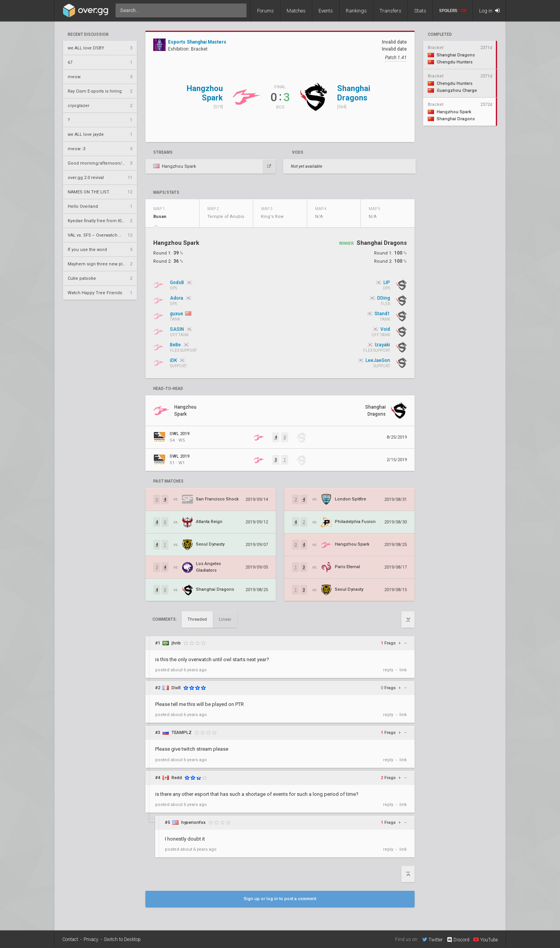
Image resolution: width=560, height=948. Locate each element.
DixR (176, 688)
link (403, 670)
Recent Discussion (88, 35)
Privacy (91, 939)
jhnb (176, 643)
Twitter (432, 939)
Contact (70, 939)
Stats (420, 11)
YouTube (486, 939)
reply (388, 670)
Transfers (390, 11)
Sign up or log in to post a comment (280, 899)
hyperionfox (193, 822)
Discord (458, 940)
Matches (296, 11)
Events (326, 11)
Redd (177, 778)
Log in (489, 11)
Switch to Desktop (122, 939)
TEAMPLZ (182, 733)
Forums (265, 11)
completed (440, 35)
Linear (225, 619)
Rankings (356, 11)
